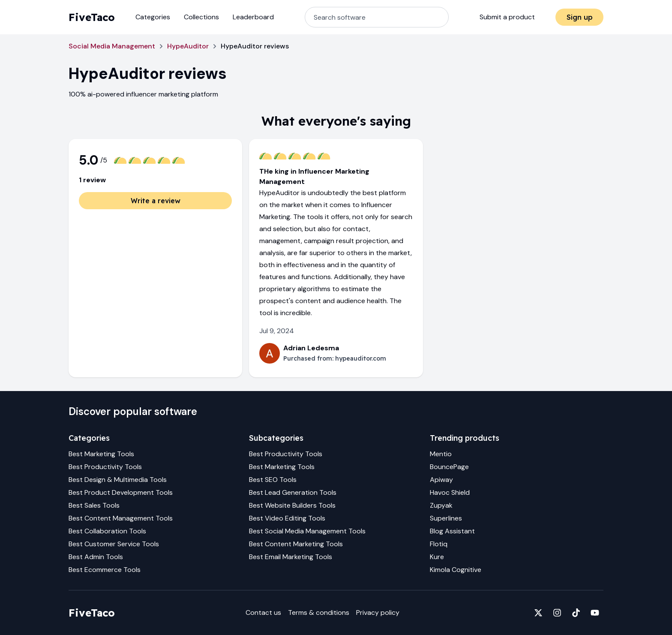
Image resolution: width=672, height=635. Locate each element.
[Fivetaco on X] (538, 613)
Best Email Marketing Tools (291, 557)
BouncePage (449, 467)
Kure (437, 557)
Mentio (441, 454)
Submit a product (507, 17)
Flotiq (439, 544)
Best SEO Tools (273, 480)
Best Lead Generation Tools (293, 492)
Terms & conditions (319, 612)
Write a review (156, 201)
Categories (153, 17)
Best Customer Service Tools (114, 544)
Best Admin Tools (96, 557)
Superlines (446, 518)
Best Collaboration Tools (107, 531)
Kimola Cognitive (456, 570)
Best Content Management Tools (121, 518)
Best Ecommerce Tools (105, 570)
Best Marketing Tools (101, 454)
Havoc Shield (450, 492)
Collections (201, 17)
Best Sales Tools (94, 505)
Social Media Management (112, 46)
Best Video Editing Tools (287, 518)
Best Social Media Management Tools (307, 531)
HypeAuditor (188, 46)
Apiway (441, 480)
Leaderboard (253, 17)
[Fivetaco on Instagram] (557, 613)
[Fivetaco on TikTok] (576, 613)
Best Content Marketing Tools (296, 544)
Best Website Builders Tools (292, 505)
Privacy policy (378, 612)
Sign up (580, 17)
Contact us (263, 612)
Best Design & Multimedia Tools (118, 480)
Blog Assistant (452, 531)
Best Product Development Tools (121, 492)
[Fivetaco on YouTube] (595, 613)
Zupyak (441, 505)
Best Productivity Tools (105, 467)
